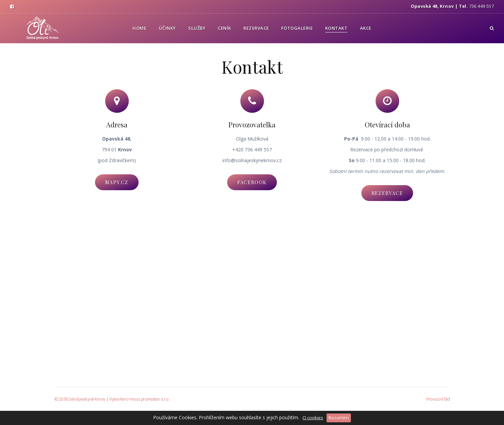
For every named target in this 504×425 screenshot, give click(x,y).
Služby (197, 28)
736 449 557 (482, 6)
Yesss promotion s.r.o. (149, 399)
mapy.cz (117, 182)
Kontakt (337, 28)
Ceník (224, 28)
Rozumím (339, 418)
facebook (252, 182)
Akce (366, 28)
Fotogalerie (297, 28)
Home (139, 28)
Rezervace (256, 28)
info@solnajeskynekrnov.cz (252, 160)
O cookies (313, 418)
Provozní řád (438, 399)
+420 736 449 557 (252, 149)
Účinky (167, 28)
